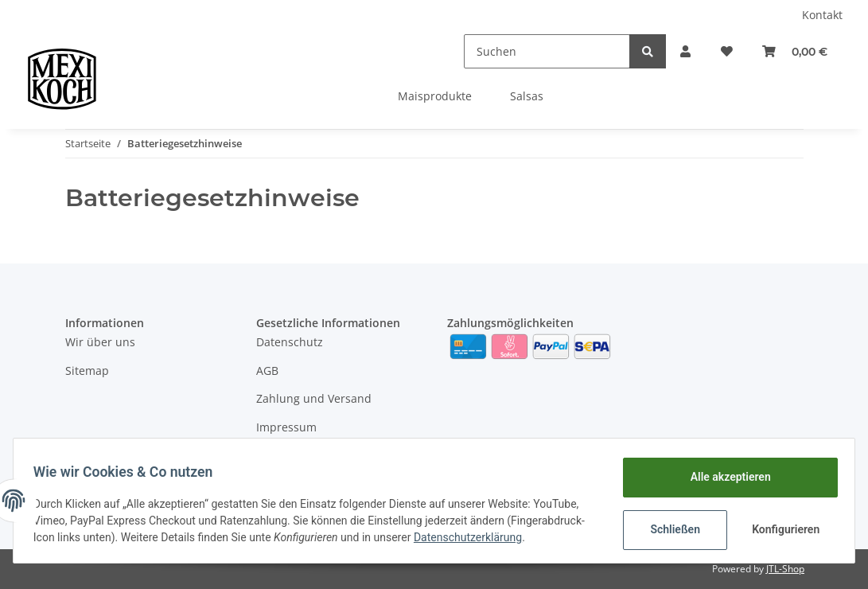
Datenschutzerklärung (93, 541)
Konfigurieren (782, 525)
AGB (267, 371)
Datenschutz (290, 342)
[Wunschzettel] (715, 51)
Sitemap (87, 371)
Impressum (286, 427)
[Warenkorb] (791, 51)
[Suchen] (524, 51)
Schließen (669, 525)
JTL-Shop (785, 569)
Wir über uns (100, 342)
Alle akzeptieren (724, 473)
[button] (667, 51)
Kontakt (822, 15)
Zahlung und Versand (314, 398)
